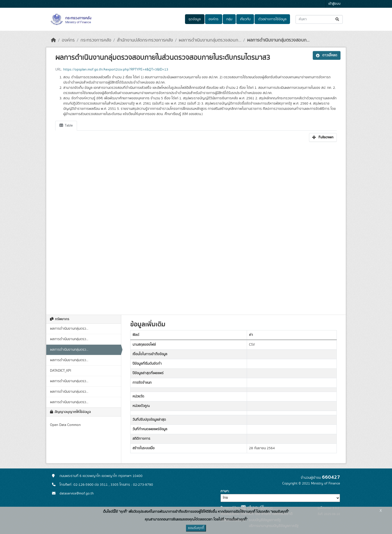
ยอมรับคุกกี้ (196, 528)
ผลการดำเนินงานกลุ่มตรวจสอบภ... (210, 40)
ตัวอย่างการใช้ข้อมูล (272, 19)
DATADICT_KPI (60, 371)
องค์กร (213, 19)
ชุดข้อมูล (195, 19)
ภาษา (224, 491)
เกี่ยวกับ (245, 19)
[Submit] (338, 19)
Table (66, 126)
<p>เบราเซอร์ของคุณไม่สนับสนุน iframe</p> (196, 226)
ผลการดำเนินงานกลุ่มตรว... (69, 329)
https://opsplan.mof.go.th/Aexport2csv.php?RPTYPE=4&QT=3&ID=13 (116, 70)
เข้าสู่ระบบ (334, 4)
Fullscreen (323, 137)
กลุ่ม (229, 19)
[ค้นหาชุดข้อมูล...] (319, 19)
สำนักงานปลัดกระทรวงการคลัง (145, 40)
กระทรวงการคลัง (96, 40)
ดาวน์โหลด (327, 55)
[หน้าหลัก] (53, 40)
